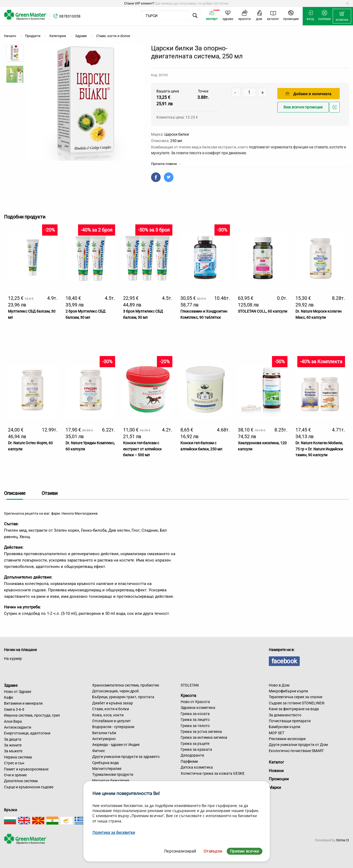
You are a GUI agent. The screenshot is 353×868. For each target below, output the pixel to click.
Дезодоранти (192, 755)
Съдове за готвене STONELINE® (297, 703)
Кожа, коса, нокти (108, 715)
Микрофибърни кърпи (288, 691)
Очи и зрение (15, 775)
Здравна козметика (198, 708)
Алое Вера (13, 721)
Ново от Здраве (18, 692)
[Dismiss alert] (347, 3)
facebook (284, 661)
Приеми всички (245, 851)
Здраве (11, 685)
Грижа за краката (196, 749)
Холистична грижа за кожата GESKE (213, 773)
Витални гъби (104, 733)
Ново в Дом (279, 685)
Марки (275, 788)
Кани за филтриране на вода (294, 709)
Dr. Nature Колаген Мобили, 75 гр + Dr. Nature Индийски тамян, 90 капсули (319, 449)
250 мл (176, 141)
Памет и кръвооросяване (26, 769)
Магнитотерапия (107, 769)
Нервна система (18, 757)
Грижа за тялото (195, 726)
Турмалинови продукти (113, 774)
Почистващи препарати (290, 721)
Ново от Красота (195, 702)
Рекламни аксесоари (287, 739)
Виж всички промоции (303, 107)
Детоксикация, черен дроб (115, 691)
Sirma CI (343, 840)
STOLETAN (190, 685)
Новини (276, 771)
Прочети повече (166, 164)
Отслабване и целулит (111, 721)
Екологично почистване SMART (296, 751)
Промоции (279, 779)
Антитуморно (104, 739)
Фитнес (99, 751)
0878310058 (70, 16)
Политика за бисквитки (114, 832)
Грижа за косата (195, 714)
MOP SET (277, 733)
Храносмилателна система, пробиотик (126, 685)
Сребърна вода (106, 763)
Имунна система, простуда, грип (32, 715)
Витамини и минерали (23, 703)
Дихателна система (21, 781)
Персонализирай (180, 851)
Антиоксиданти (18, 727)
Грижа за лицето (195, 720)
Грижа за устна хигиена (201, 732)
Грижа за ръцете (195, 744)
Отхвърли (213, 851)
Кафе (9, 697)
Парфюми (189, 761)
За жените (13, 745)
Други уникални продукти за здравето (126, 757)
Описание (15, 493)
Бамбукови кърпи (285, 727)
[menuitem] (342, 16)
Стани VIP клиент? (139, 3)
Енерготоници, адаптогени (27, 733)
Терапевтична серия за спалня (296, 697)
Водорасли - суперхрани (113, 727)
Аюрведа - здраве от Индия (116, 745)
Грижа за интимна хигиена (204, 737)
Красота (188, 696)
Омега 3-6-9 (14, 709)
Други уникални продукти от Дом (298, 745)
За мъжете (13, 751)
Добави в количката (309, 94)
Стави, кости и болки (111, 709)
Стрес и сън (14, 763)
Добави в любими (335, 109)
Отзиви (50, 493)
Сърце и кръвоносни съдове (29, 787)
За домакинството (285, 715)
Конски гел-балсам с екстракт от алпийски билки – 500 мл (142, 449)
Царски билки (177, 134)
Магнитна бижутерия (111, 781)
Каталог (276, 762)
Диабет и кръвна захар (113, 703)
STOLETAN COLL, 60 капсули (263, 311)
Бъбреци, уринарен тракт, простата (123, 697)
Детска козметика (197, 767)
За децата (13, 739)
